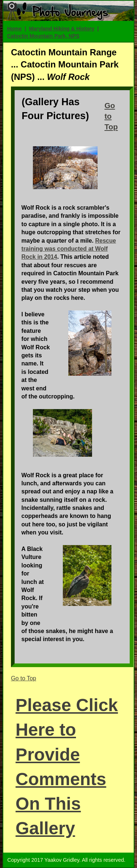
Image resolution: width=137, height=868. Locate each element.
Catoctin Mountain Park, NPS (43, 36)
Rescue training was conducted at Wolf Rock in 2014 (69, 249)
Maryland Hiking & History (62, 29)
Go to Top (111, 116)
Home (14, 29)
